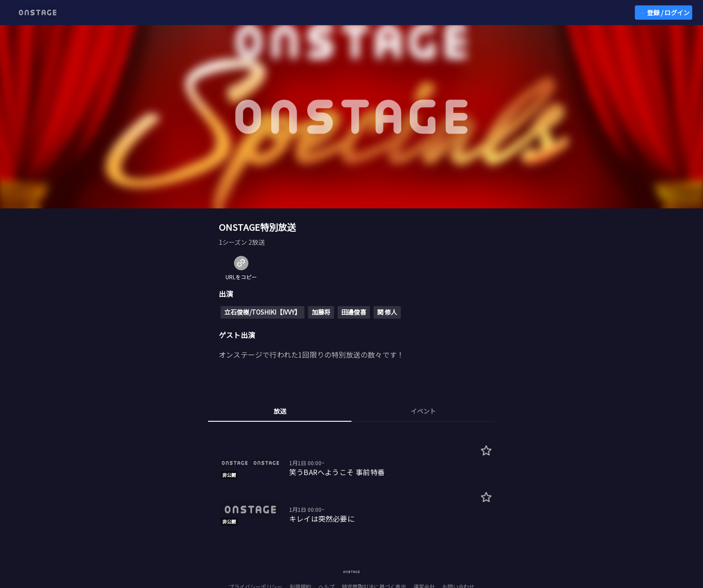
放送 (280, 411)
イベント (423, 411)
